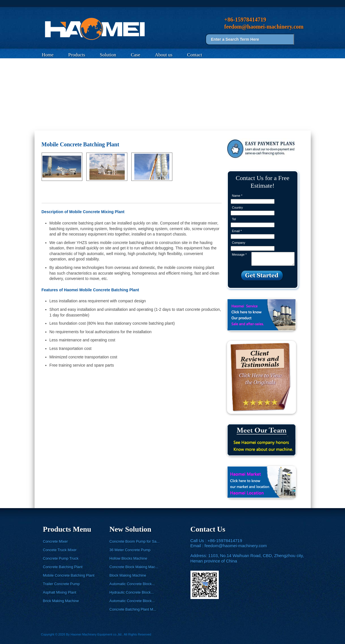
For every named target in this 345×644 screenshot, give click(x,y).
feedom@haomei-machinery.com (236, 546)
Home (48, 55)
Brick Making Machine (61, 601)
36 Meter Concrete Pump (130, 550)
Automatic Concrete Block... (132, 584)
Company (239, 243)
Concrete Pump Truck (61, 558)
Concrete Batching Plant (63, 567)
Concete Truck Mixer (60, 550)
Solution (108, 55)
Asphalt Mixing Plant (60, 592)
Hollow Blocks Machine (128, 558)
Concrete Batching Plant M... (133, 609)
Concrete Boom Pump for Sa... (135, 541)
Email (237, 231)
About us (164, 55)
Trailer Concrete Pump (61, 584)
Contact (195, 55)
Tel (234, 219)
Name (237, 196)
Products (77, 55)
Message (239, 254)
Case (135, 55)
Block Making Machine (128, 575)
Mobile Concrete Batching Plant (99, 124)
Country (238, 207)
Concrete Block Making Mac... (134, 567)
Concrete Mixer (55, 541)
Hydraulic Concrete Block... (132, 592)
